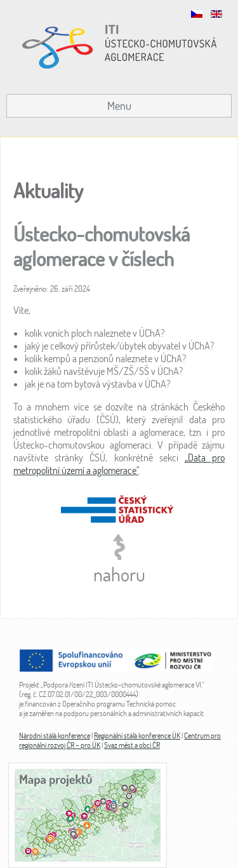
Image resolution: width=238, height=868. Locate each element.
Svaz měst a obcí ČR (132, 745)
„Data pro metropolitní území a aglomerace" (119, 464)
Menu (119, 106)
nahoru (119, 574)
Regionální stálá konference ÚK (137, 736)
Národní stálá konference (55, 736)
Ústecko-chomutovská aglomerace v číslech (102, 246)
